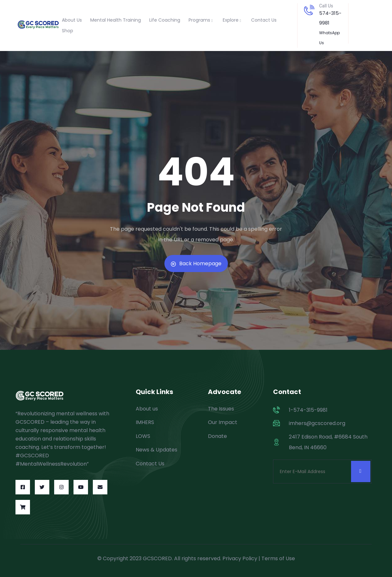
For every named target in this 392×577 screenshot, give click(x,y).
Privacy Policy (240, 558)
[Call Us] (309, 10)
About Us (72, 20)
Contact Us (264, 20)
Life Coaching (165, 20)
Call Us (326, 6)
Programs (201, 20)
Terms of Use (278, 558)
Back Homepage (196, 263)
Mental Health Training (116, 20)
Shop (68, 31)
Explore (233, 20)
